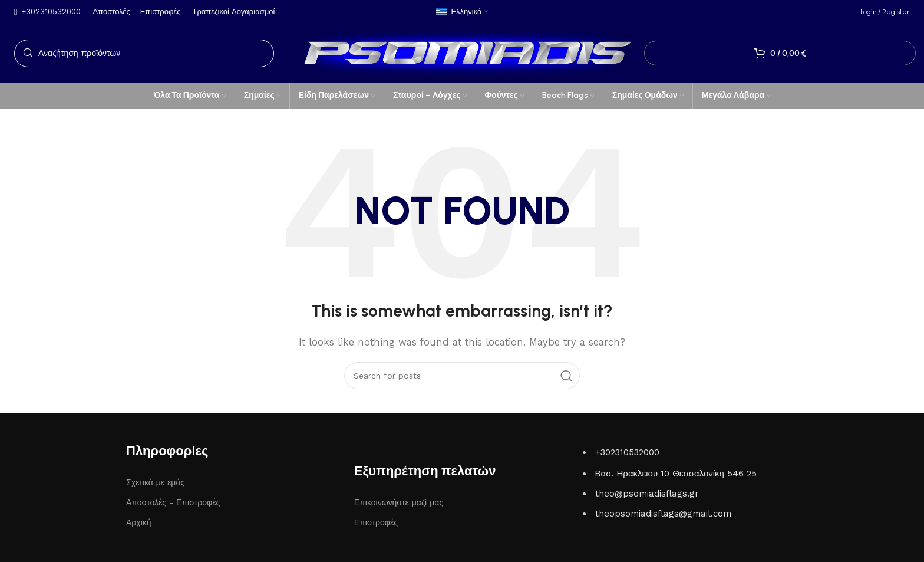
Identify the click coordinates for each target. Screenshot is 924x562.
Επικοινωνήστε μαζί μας (399, 502)
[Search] (144, 53)
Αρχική (139, 522)
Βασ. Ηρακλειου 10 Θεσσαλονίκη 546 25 (676, 474)
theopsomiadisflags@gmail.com (663, 514)
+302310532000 (627, 452)
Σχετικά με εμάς (155, 482)
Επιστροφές (376, 522)
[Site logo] (462, 52)
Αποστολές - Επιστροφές (173, 502)
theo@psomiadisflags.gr (647, 494)
